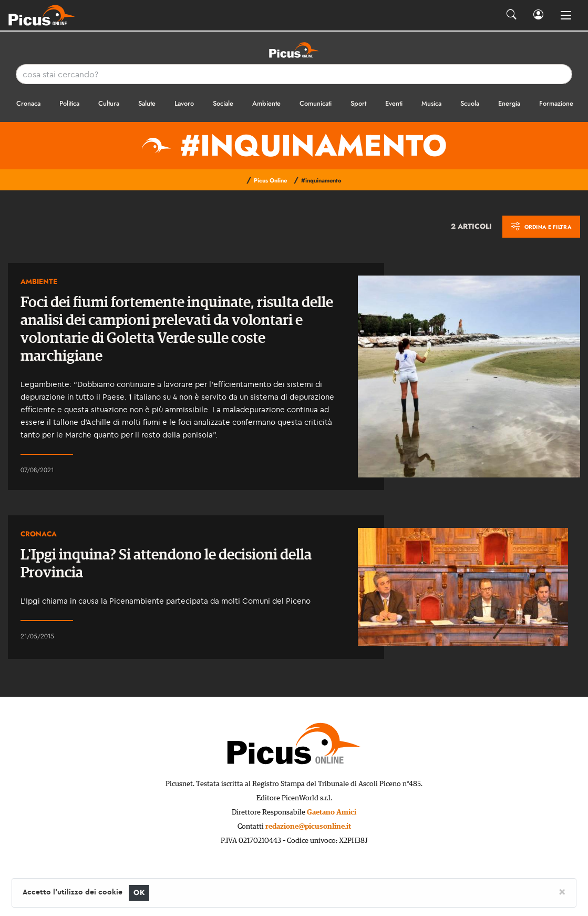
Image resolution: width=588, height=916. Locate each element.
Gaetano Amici (332, 812)
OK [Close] (139, 893)
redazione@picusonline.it (308, 827)
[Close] (562, 891)
